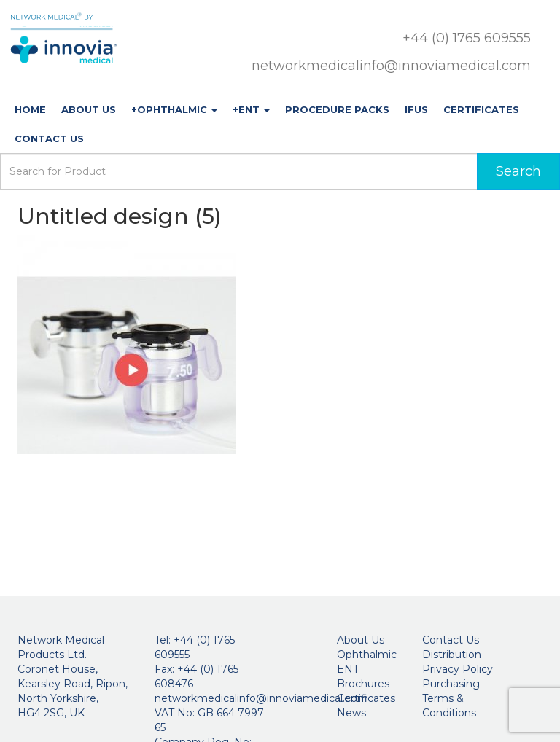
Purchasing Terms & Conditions (451, 698)
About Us (89, 109)
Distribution (452, 655)
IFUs (416, 109)
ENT (348, 669)
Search (518, 171)
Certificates (481, 109)
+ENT (251, 109)
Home (30, 109)
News (351, 713)
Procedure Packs (337, 109)
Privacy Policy (458, 669)
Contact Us (49, 138)
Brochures (363, 684)
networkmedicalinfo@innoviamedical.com (391, 66)
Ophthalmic (367, 655)
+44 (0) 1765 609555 (467, 38)
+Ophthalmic (174, 109)
